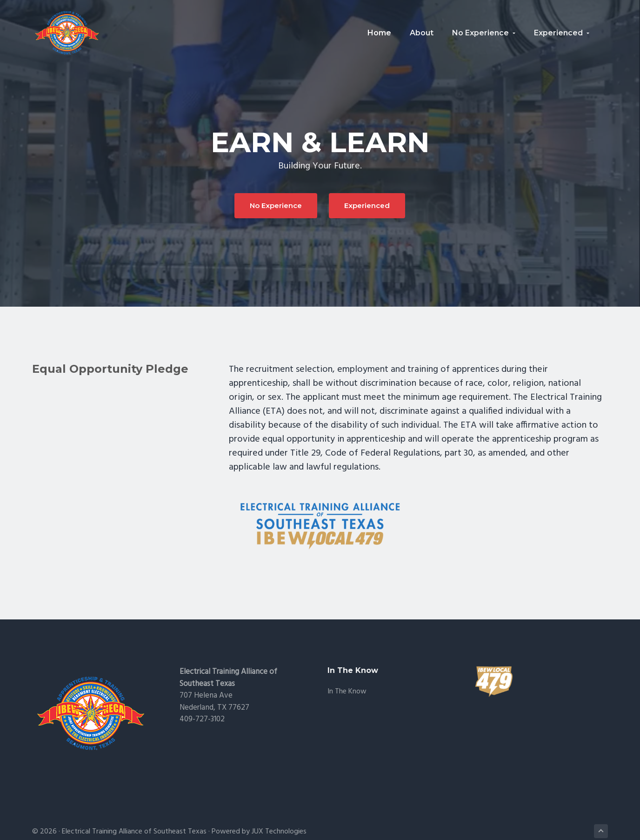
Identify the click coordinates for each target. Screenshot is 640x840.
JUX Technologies (279, 832)
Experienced (367, 205)
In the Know (347, 692)
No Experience (276, 205)
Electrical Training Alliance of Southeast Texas (134, 832)
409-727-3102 (202, 719)
